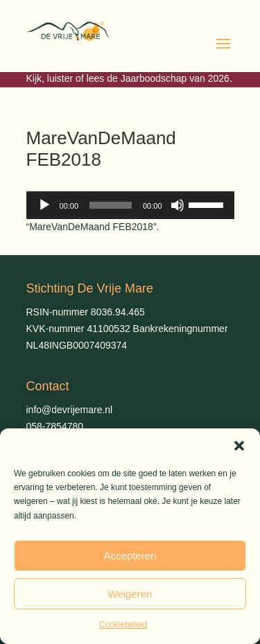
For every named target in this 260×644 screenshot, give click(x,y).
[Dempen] (177, 205)
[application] (130, 205)
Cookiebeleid (123, 625)
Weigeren (130, 594)
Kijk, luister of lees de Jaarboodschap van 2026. (129, 78)
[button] (239, 446)
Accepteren (130, 556)
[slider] (111, 205)
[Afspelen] (44, 205)
